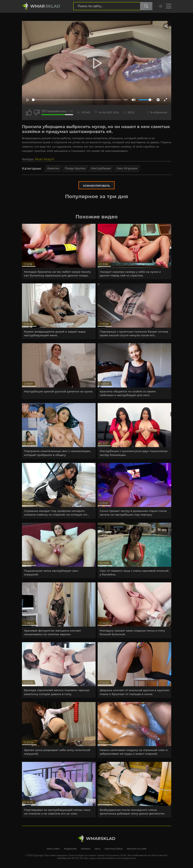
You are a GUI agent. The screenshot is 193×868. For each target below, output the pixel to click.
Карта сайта (53, 849)
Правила (86, 849)
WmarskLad (101, 838)
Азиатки (53, 168)
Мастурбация (101, 168)
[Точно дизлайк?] (37, 112)
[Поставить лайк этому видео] (29, 112)
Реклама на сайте (137, 849)
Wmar (45, 6)
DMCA (98, 849)
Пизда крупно (75, 168)
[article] (59, 252)
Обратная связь (114, 849)
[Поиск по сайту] (146, 6)
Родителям (70, 849)
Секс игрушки (127, 168)
